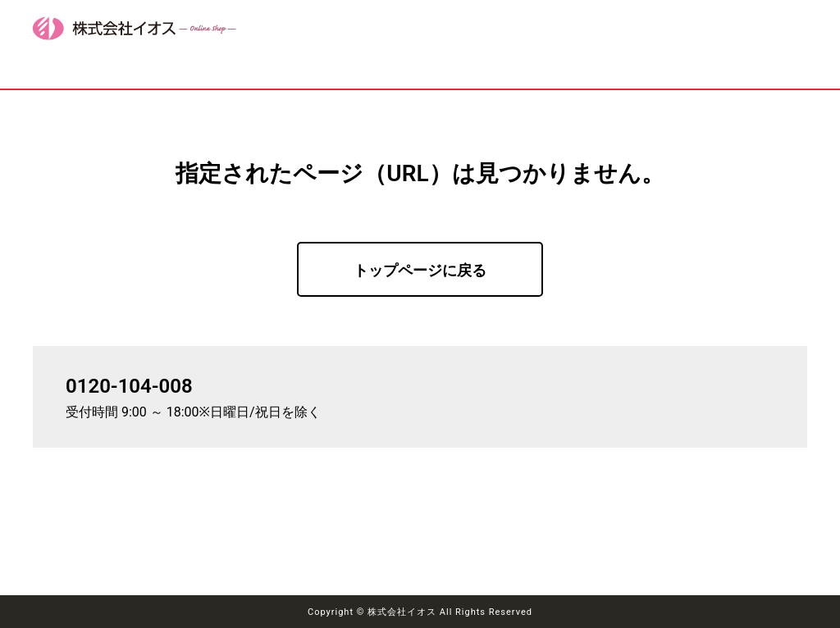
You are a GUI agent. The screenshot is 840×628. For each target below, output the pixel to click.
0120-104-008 (129, 386)
